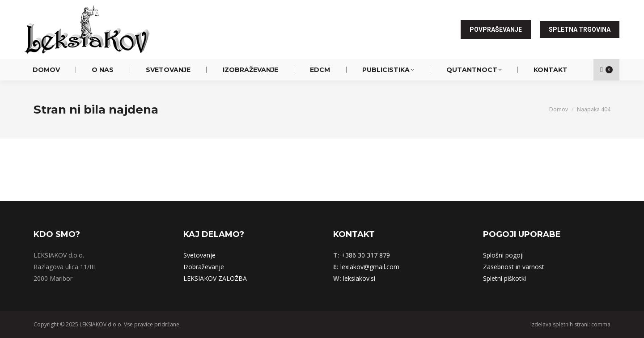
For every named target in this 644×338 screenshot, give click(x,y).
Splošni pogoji (503, 255)
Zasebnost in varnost (514, 267)
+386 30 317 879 (366, 255)
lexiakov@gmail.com (370, 267)
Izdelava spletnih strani (559, 324)
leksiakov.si (359, 278)
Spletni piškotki (504, 278)
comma (601, 324)
